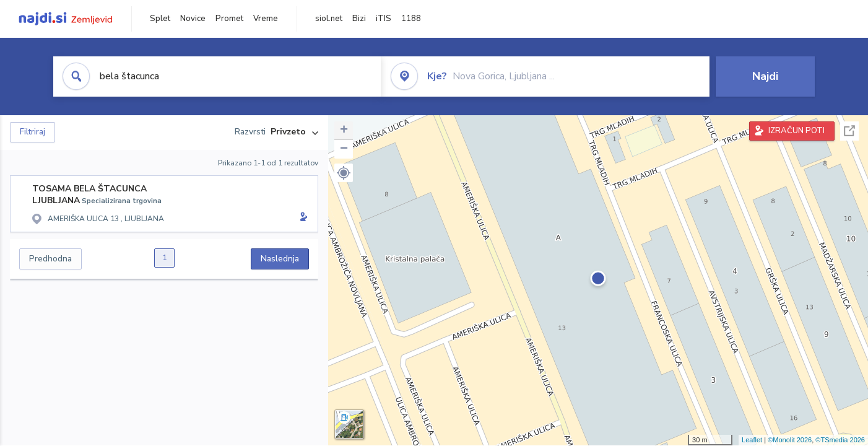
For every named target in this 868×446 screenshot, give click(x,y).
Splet (160, 19)
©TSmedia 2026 (840, 440)
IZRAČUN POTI (796, 131)
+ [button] (344, 131)
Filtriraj (33, 132)
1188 (411, 19)
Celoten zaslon (849, 131)
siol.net (329, 19)
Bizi (359, 19)
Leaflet (752, 440)
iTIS (384, 19)
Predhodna (50, 259)
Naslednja (280, 259)
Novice (193, 19)
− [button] (344, 149)
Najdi (765, 76)
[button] (344, 173)
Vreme (266, 19)
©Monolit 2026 (790, 440)
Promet (229, 19)
